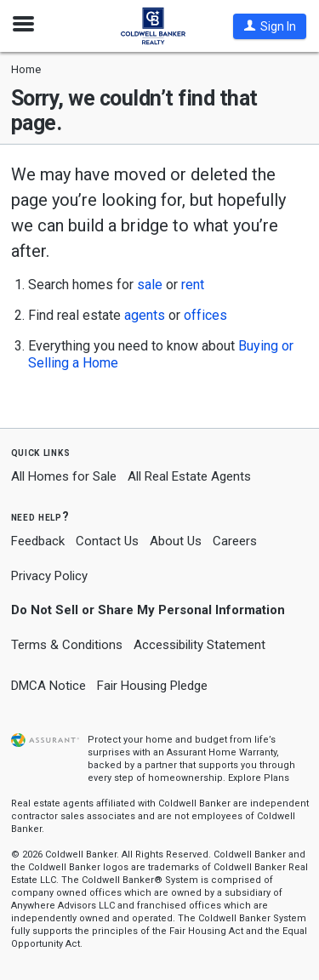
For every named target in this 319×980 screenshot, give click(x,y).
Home (26, 69)
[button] (270, 26)
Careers (235, 541)
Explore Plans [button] (259, 778)
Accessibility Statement (199, 645)
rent (193, 285)
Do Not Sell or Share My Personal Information (148, 610)
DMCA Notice (48, 686)
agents (145, 315)
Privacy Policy (49, 576)
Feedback (38, 541)
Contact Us (107, 541)
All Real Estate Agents (189, 476)
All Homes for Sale (64, 476)
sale (150, 285)
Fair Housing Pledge (152, 686)
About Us (176, 541)
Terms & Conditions (67, 645)
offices (205, 315)
